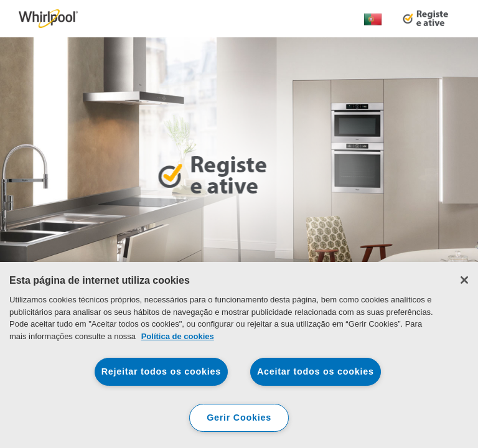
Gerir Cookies (239, 418)
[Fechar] (464, 280)
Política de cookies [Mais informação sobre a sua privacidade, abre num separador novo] (178, 336)
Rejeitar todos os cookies (161, 371)
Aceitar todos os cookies (316, 371)
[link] (48, 19)
